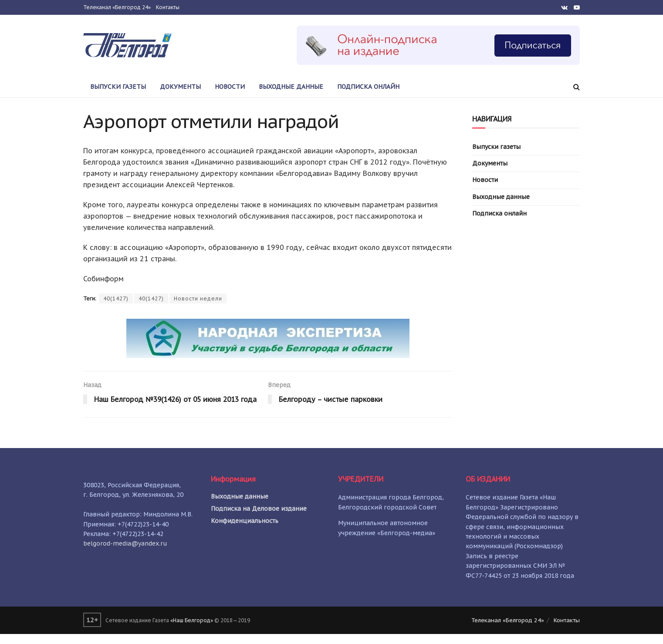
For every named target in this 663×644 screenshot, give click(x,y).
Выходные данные (291, 87)
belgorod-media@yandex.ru (125, 553)
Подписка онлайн (368, 87)
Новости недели (198, 298)
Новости (230, 87)
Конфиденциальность (245, 531)
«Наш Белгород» (192, 630)
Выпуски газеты (118, 87)
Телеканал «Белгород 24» (117, 7)
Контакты (168, 7)
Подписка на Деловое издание (259, 519)
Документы (180, 87)
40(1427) (116, 298)
